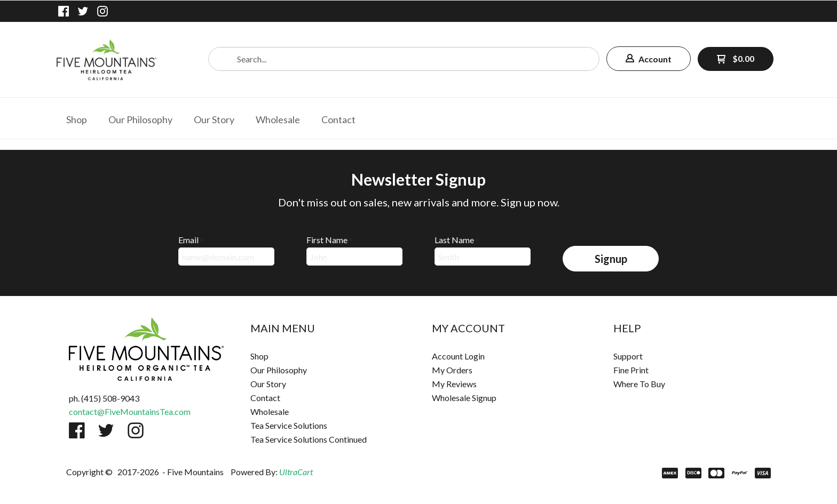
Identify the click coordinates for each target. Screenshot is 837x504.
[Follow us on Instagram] (102, 11)
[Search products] (404, 59)
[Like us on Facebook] (64, 11)
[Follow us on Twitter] (83, 11)
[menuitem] (77, 118)
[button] (649, 59)
